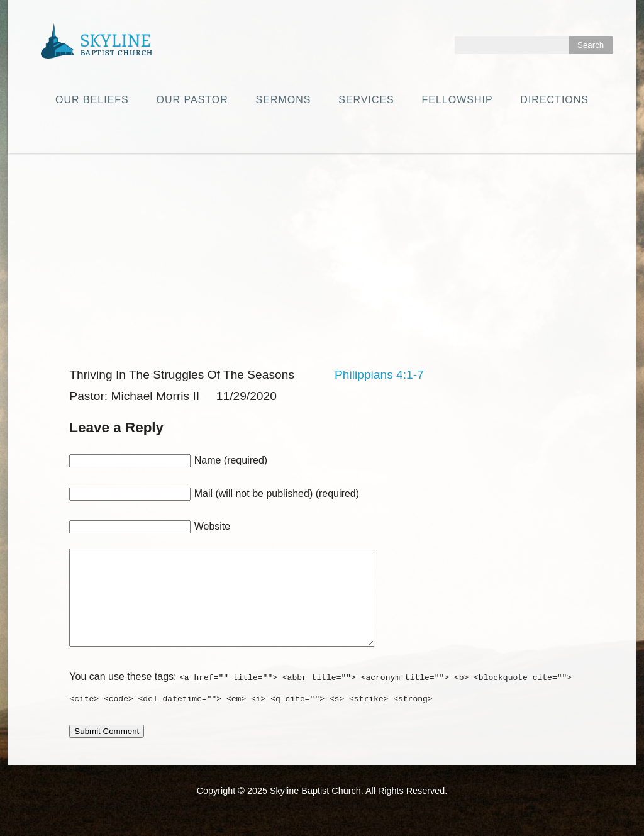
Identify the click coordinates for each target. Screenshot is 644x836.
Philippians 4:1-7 (379, 375)
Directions (554, 100)
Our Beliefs (92, 100)
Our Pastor (192, 100)
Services (366, 100)
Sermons (284, 100)
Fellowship (458, 100)
